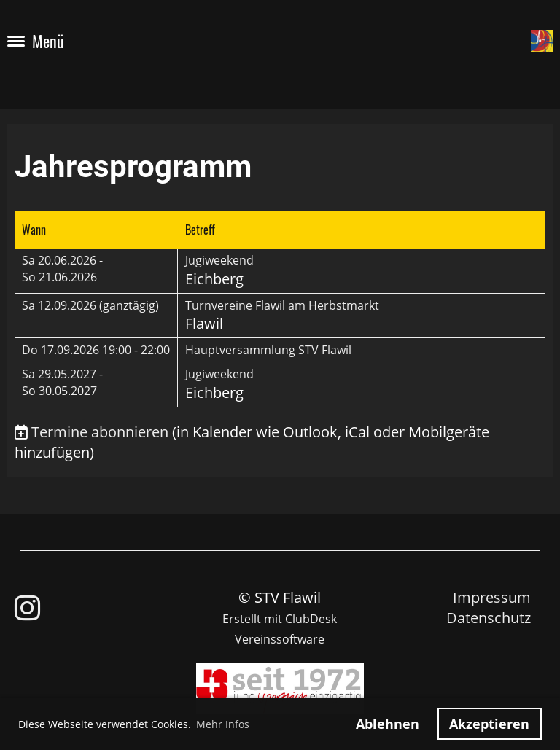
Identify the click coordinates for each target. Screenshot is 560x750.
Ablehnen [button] (388, 724)
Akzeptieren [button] (489, 724)
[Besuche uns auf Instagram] (27, 608)
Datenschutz (489, 618)
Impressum (492, 597)
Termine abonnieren (100, 432)
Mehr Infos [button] (223, 724)
